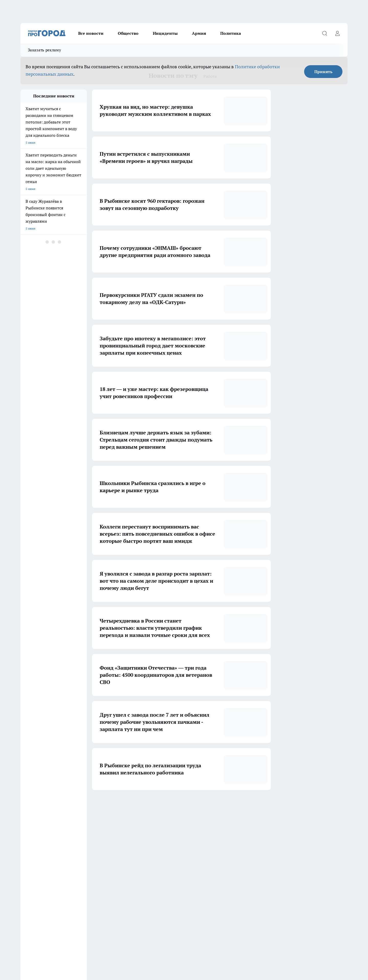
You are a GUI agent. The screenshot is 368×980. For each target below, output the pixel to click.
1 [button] (156, 805)
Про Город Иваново (210, 846)
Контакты (92, 883)
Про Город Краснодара (125, 864)
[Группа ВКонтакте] (244, 854)
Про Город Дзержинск (36, 864)
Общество (128, 33)
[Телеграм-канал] (270, 854)
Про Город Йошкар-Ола (38, 853)
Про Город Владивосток (82, 864)
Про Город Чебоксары (36, 846)
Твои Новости (118, 853)
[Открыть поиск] (325, 33)
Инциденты (165, 33)
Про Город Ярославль (124, 846)
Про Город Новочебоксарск (84, 846)
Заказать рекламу (44, 50)
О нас (24, 883)
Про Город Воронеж (166, 846)
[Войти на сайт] (337, 33)
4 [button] (192, 805)
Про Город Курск (76, 853)
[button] (214, 806)
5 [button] (204, 805)
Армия (199, 33)
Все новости (91, 33)
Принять (323, 72)
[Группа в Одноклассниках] (257, 854)
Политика (231, 33)
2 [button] (168, 805)
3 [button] (180, 805)
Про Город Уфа (163, 853)
